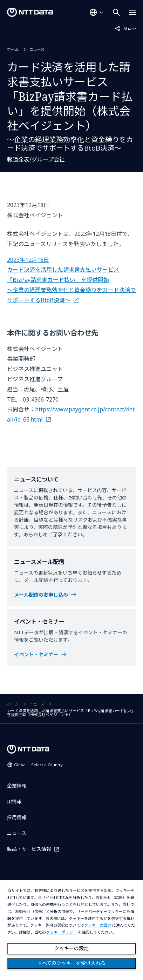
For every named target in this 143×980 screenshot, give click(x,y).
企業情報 (17, 786)
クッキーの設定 (71, 948)
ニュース (37, 49)
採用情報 (17, 817)
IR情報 (14, 802)
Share (125, 28)
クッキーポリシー (61, 932)
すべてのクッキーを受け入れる (71, 963)
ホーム (13, 49)
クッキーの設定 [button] (98, 925)
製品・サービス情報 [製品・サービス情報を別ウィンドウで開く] (29, 849)
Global (38, 765)
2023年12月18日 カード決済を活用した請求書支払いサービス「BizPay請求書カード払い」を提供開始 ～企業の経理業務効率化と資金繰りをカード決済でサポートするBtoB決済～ (71, 280)
